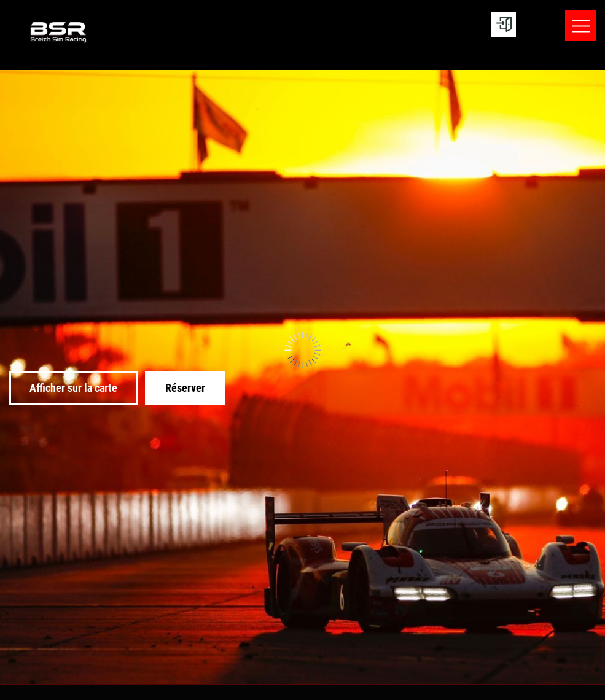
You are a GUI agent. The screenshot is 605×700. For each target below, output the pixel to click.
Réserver (185, 388)
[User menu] (504, 25)
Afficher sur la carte (73, 388)
